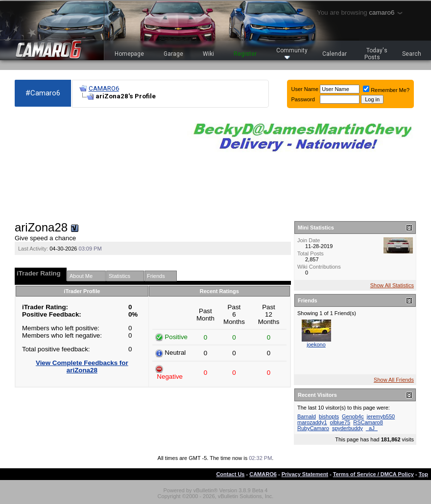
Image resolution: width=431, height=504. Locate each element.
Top (423, 474)
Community (292, 53)
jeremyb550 (381, 416)
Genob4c (353, 416)
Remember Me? (386, 90)
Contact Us (230, 474)
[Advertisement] (69, 164)
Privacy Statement (305, 474)
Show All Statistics (392, 285)
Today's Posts (376, 54)
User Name (305, 89)
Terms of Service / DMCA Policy (373, 474)
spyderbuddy (347, 428)
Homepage (129, 54)
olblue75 (340, 422)
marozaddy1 (312, 422)
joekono (316, 344)
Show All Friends (394, 380)
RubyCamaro (313, 428)
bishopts (329, 416)
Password (303, 99)
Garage (173, 54)
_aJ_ (372, 428)
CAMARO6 (104, 88)
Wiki (208, 54)
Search (412, 54)
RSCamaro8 (368, 422)
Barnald (307, 416)
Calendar (335, 54)
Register (245, 54)
